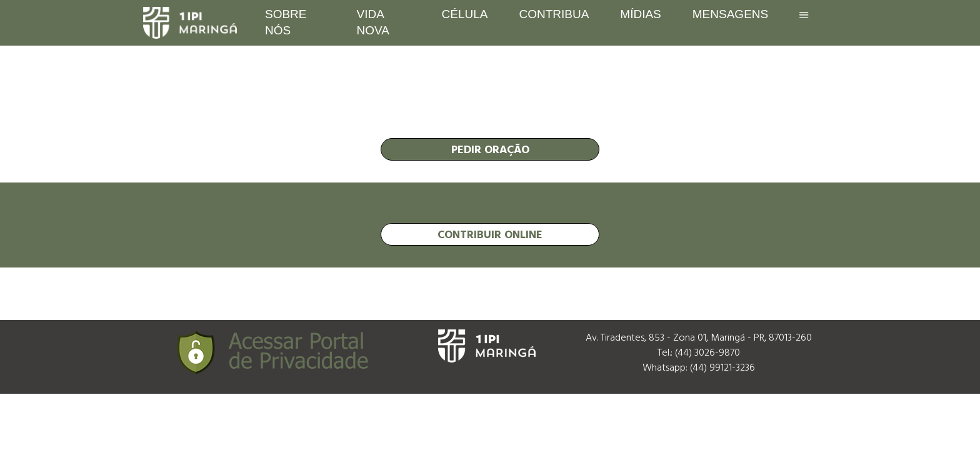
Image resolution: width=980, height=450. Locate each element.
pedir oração (490, 149)
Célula (465, 14)
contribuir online (490, 234)
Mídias (640, 14)
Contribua (554, 14)
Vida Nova (373, 22)
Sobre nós (286, 22)
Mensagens (730, 14)
